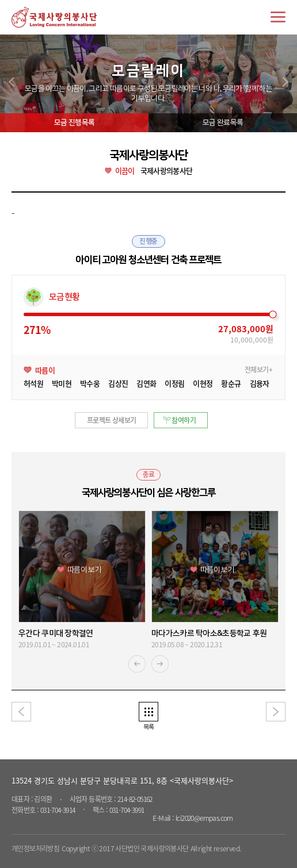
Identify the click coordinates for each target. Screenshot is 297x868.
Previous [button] (137, 664)
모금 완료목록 (223, 122)
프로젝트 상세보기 (112, 420)
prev (12, 82)
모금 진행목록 (74, 122)
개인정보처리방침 (35, 848)
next (285, 82)
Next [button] (160, 664)
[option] (82, 580)
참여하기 (184, 420)
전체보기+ (258, 370)
